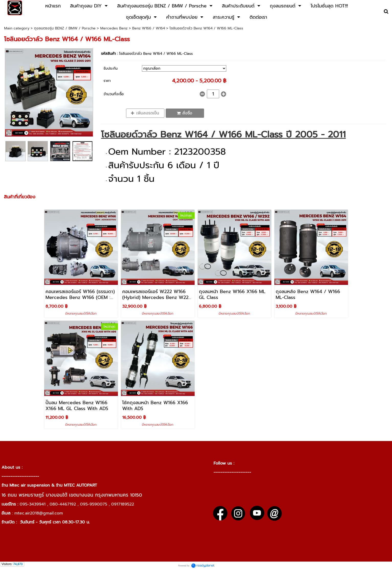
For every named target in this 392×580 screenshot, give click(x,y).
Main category (17, 28)
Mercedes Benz (114, 28)
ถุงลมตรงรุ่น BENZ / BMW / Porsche (65, 28)
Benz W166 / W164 (149, 28)
